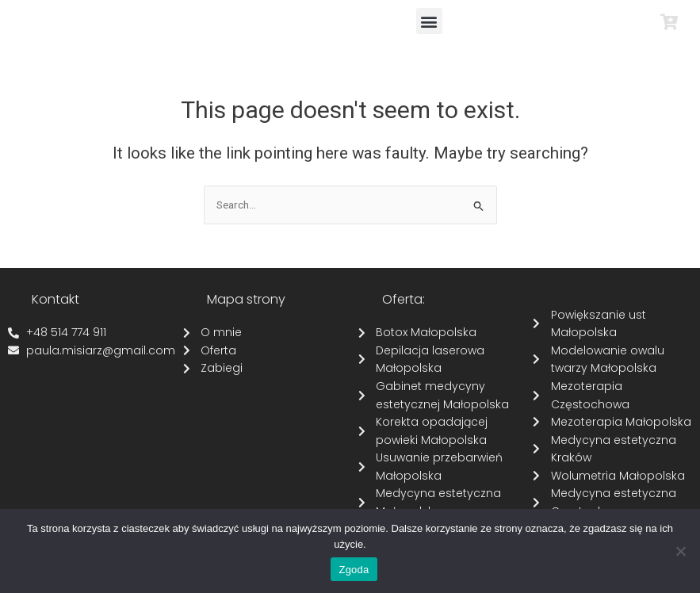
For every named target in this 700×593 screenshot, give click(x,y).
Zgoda (354, 570)
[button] (429, 21)
